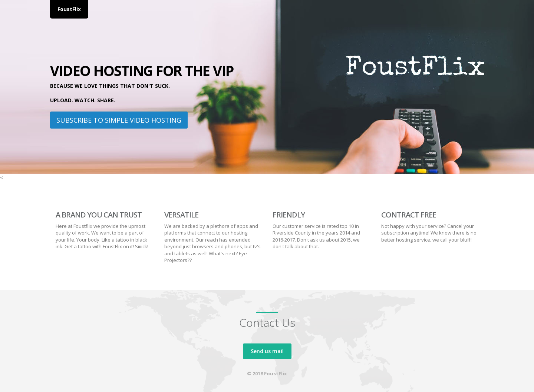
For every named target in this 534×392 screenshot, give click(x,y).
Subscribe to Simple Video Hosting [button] (119, 120)
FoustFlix (69, 9)
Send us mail (267, 351)
